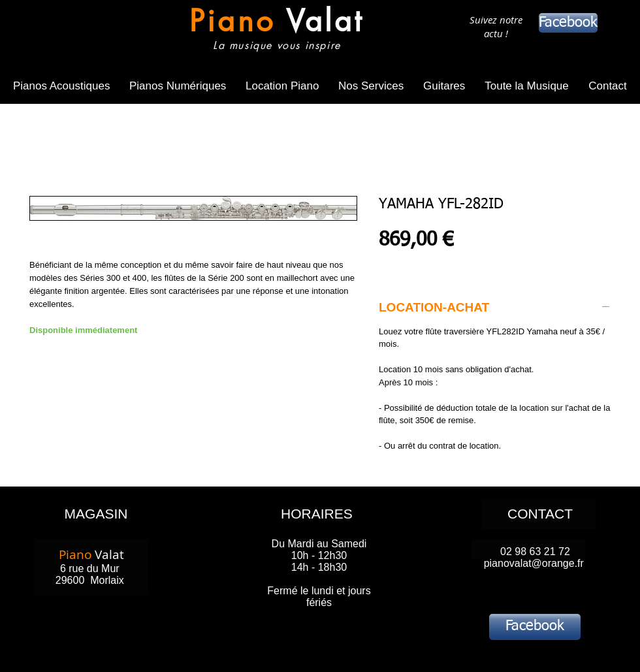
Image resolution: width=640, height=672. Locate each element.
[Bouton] (273, 31)
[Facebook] (568, 23)
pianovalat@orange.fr (534, 563)
